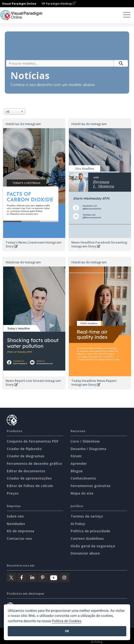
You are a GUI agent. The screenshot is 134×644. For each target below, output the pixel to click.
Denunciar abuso (85, 553)
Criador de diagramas (26, 456)
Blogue (77, 471)
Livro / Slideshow (85, 441)
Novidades (16, 524)
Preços (13, 493)
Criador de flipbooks (24, 449)
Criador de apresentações (29, 478)
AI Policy (78, 524)
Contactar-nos (19, 538)
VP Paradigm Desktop (59, 4)
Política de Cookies (67, 621)
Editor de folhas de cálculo (30, 486)
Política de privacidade (90, 531)
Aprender (79, 463)
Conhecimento (83, 478)
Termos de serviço (87, 516)
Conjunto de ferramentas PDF (33, 441)
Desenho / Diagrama (88, 449)
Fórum (76, 456)
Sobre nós (15, 516)
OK (67, 631)
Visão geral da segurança (93, 546)
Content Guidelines (87, 538)
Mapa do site (82, 493)
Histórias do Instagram (23, 124)
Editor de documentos (26, 471)
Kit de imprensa (20, 531)
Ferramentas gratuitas (91, 486)
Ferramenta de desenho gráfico (34, 463)
